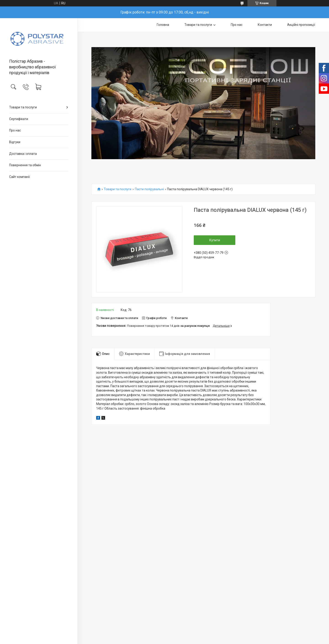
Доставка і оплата (23, 154)
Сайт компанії (20, 177)
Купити (215, 240)
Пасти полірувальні (149, 189)
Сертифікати (19, 119)
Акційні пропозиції (301, 25)
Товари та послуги (23, 107)
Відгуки (15, 142)
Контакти (265, 25)
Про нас (15, 130)
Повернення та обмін (25, 165)
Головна (163, 25)
